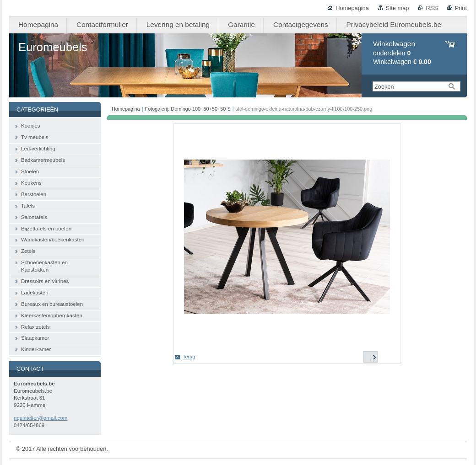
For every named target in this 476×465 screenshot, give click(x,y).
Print (461, 8)
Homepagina (352, 8)
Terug (189, 357)
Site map (398, 8)
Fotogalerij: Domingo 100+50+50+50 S (188, 109)
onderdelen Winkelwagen (402, 53)
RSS (432, 8)
